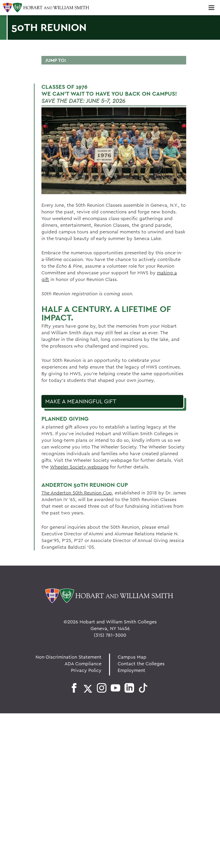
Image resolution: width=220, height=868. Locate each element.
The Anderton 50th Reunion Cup (77, 493)
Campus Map (132, 657)
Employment (131, 670)
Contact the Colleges (141, 663)
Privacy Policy (86, 670)
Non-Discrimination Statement (68, 657)
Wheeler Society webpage (79, 467)
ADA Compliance (83, 663)
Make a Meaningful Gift (81, 401)
